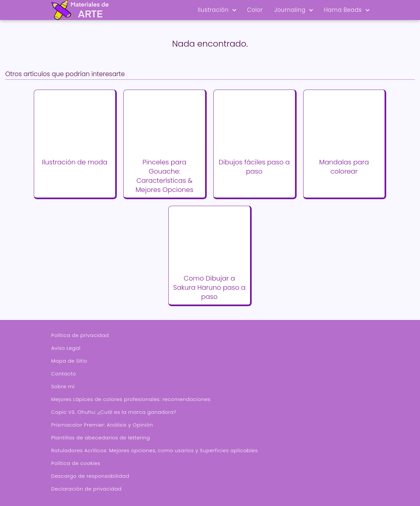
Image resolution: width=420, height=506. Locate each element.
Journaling (290, 10)
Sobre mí (63, 386)
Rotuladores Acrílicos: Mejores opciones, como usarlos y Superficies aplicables (155, 450)
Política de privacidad (80, 335)
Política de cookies (76, 463)
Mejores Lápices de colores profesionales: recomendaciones (131, 399)
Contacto (64, 374)
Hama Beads (343, 10)
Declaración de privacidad (86, 489)
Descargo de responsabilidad (90, 476)
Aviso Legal (66, 348)
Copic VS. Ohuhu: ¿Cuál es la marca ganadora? (114, 412)
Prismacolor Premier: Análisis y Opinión (102, 425)
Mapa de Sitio (69, 361)
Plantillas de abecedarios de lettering (101, 438)
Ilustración (213, 10)
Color (255, 10)
